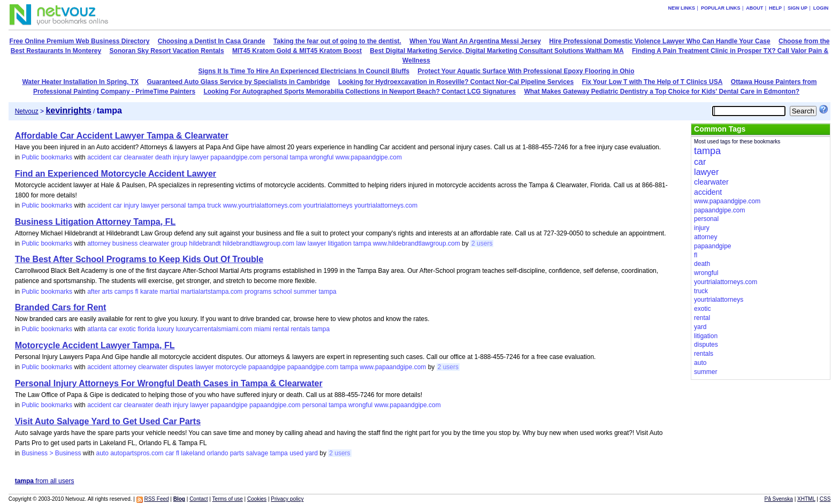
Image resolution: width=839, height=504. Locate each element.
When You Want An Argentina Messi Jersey (475, 41)
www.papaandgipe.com (369, 157)
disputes (182, 367)
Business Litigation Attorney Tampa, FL (95, 222)
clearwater (138, 157)
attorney (99, 243)
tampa (298, 157)
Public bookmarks (47, 157)
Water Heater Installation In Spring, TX (80, 82)
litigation (340, 243)
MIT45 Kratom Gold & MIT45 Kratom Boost (297, 51)
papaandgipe (267, 367)
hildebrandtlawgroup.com (258, 243)
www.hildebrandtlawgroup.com (417, 243)
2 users (482, 243)
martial (170, 292)
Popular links (721, 8)
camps (124, 292)
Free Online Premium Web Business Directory (80, 41)
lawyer (199, 157)
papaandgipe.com (236, 157)
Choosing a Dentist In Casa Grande (212, 41)
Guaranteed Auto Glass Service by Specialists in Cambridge (238, 82)
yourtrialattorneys (328, 205)
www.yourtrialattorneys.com (262, 205)
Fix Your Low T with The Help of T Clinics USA (653, 82)
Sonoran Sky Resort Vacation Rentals (167, 51)
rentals (300, 329)
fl (137, 292)
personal (276, 157)
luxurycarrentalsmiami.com (214, 329)
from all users (45, 481)
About (754, 8)
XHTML (806, 499)
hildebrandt (205, 243)
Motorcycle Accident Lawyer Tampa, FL (95, 345)
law (301, 243)
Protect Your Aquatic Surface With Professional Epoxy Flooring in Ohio (526, 71)
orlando (217, 453)
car (117, 157)
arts (107, 292)
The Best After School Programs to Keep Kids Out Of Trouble (139, 259)
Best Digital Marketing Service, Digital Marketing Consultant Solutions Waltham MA (497, 51)
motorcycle (231, 367)
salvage (257, 453)
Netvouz (27, 111)
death (163, 157)
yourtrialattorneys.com (386, 205)
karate (149, 292)
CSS (825, 499)
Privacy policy (287, 499)
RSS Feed (156, 499)
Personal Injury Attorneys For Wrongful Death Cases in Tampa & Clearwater (169, 383)
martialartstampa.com (212, 292)
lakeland (193, 453)
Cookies (257, 499)
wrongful (321, 157)
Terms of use (228, 499)
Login (821, 8)
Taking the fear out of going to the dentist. (337, 41)
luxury (165, 329)
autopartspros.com (137, 453)
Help (775, 8)
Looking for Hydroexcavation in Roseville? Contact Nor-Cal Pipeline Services (456, 82)
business (125, 243)
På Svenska (779, 499)
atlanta (97, 329)
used (296, 453)
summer (305, 292)
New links (682, 8)
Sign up (798, 8)
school (283, 292)
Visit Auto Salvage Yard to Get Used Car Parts (108, 421)
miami (263, 329)
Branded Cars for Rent (61, 307)
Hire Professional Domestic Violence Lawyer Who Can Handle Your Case (659, 41)
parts (237, 453)
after (94, 292)
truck (214, 205)
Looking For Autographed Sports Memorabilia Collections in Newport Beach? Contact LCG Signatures (360, 91)
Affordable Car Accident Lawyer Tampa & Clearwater (122, 136)
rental (281, 329)
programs (258, 292)
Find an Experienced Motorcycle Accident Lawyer (116, 174)
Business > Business (51, 453)
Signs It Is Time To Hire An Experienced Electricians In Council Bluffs (304, 71)
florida (146, 329)
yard (312, 453)
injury (181, 157)
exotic (128, 329)
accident (99, 157)
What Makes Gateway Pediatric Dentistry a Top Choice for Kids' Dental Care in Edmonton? (662, 91)
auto (102, 453)
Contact (199, 499)
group (179, 243)
